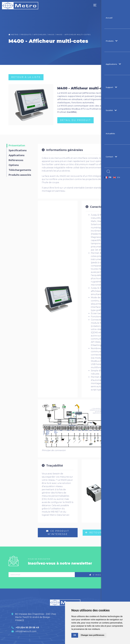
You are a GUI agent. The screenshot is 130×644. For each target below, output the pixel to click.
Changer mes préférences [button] (92, 635)
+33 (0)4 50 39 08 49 (27, 628)
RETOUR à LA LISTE (26, 77)
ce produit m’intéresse (58, 533)
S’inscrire (98, 575)
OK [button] (75, 635)
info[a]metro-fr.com (26, 631)
